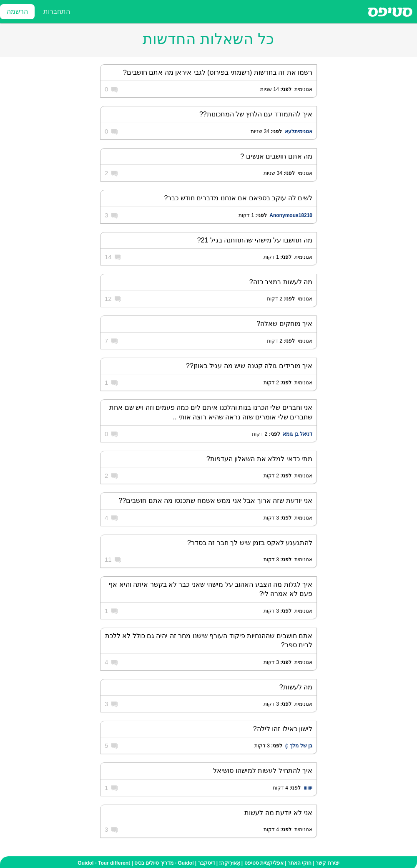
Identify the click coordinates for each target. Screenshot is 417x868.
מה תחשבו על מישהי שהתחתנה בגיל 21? (255, 240)
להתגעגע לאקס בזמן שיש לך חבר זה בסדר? (250, 543)
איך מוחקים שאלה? (284, 324)
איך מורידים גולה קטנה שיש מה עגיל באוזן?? (249, 366)
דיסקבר (207, 863)
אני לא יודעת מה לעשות (278, 813)
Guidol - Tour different (104, 863)
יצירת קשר (327, 863)
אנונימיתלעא (299, 131)
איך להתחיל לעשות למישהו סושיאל (263, 771)
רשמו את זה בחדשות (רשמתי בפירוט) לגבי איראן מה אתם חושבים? (218, 72)
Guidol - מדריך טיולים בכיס (164, 863)
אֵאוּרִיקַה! (230, 863)
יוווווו (308, 788)
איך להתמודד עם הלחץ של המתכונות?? (256, 114)
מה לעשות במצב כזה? (281, 282)
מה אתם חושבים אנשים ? (276, 156)
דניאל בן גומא (298, 434)
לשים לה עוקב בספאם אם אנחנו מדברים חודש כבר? (238, 198)
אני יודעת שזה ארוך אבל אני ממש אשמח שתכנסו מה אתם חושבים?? (215, 501)
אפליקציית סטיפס (264, 863)
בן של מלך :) (299, 746)
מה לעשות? (296, 687)
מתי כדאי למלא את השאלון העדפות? (259, 459)
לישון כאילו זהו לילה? (283, 729)
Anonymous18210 (291, 215)
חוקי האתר (300, 863)
